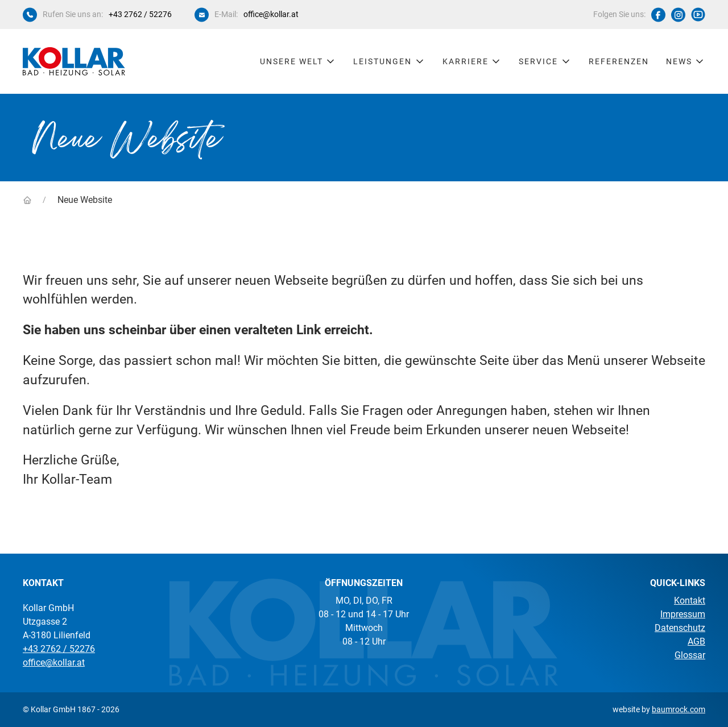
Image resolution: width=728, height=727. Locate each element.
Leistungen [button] (389, 61)
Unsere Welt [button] (298, 61)
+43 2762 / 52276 (140, 14)
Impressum (683, 614)
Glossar (690, 655)
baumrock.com (679, 709)
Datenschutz (680, 628)
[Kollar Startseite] (74, 61)
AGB (696, 641)
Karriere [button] (472, 61)
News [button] (686, 61)
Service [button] (545, 61)
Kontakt (690, 601)
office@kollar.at (271, 14)
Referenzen (619, 61)
